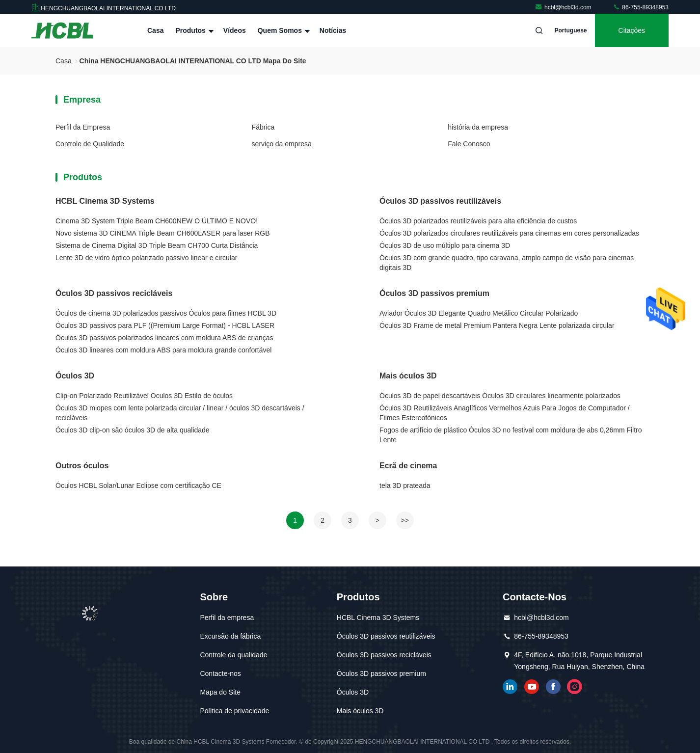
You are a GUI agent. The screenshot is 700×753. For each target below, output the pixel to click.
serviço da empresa (282, 144)
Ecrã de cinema (408, 466)
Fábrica (263, 127)
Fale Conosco (469, 144)
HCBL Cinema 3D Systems (105, 201)
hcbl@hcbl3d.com (564, 7)
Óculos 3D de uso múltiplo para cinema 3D (445, 245)
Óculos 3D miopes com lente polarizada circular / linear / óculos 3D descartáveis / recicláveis (180, 413)
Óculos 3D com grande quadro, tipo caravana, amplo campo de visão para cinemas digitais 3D (507, 263)
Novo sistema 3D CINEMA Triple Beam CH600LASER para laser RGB (163, 233)
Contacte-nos (220, 673)
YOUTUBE (532, 687)
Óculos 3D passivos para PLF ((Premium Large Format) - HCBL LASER (165, 325)
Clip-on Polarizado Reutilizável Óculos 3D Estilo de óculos (144, 396)
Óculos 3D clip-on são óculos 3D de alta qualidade (133, 430)
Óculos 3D (75, 376)
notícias (333, 30)
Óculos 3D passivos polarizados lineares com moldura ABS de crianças (164, 338)
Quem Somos (283, 30)
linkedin (510, 687)
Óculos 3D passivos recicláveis (114, 293)
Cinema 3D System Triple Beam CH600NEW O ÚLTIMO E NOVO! (157, 221)
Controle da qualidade (233, 655)
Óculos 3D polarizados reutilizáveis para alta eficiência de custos (478, 221)
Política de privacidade (234, 711)
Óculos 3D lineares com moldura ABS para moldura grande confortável (163, 350)
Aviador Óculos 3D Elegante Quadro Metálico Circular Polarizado (479, 313)
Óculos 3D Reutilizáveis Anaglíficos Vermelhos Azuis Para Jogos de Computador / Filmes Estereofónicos (505, 413)
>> (405, 520)
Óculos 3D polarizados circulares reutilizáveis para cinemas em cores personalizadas (509, 233)
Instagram (575, 687)
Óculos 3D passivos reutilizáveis (440, 201)
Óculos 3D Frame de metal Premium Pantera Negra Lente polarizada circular (497, 325)
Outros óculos (82, 466)
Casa (155, 30)
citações (632, 30)
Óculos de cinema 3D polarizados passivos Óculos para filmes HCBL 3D (166, 313)
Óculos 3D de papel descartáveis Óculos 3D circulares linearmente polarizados (500, 396)
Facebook (553, 687)
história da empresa (478, 127)
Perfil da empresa (227, 618)
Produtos (193, 30)
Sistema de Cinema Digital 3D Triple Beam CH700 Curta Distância (157, 245)
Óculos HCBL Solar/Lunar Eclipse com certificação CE (138, 485)
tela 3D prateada (405, 485)
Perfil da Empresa (83, 127)
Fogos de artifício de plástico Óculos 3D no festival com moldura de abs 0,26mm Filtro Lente (511, 435)
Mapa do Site (220, 692)
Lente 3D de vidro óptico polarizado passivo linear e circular (146, 258)
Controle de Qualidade (90, 144)
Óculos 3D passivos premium (434, 293)
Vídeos (235, 30)
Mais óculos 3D (408, 376)
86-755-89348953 (641, 7)
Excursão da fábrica (230, 636)
